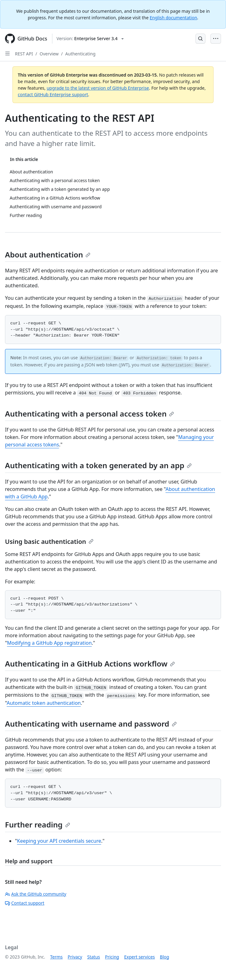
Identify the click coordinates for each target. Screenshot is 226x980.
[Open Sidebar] (7, 54)
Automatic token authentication (44, 703)
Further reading (38, 825)
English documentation (173, 18)
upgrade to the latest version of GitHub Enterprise (98, 88)
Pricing (112, 957)
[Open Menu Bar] (216, 39)
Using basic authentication (49, 542)
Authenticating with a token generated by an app (98, 465)
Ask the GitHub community (36, 894)
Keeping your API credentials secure (59, 841)
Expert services (139, 957)
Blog (165, 957)
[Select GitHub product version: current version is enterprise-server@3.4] (90, 39)
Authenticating (80, 54)
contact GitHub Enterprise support (53, 94)
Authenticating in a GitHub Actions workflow (90, 664)
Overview (49, 54)
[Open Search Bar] (200, 39)
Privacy (75, 957)
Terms (56, 957)
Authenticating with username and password (91, 724)
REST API (24, 54)
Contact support (25, 903)
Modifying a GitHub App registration (50, 643)
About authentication (48, 254)
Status (94, 957)
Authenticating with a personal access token (89, 414)
